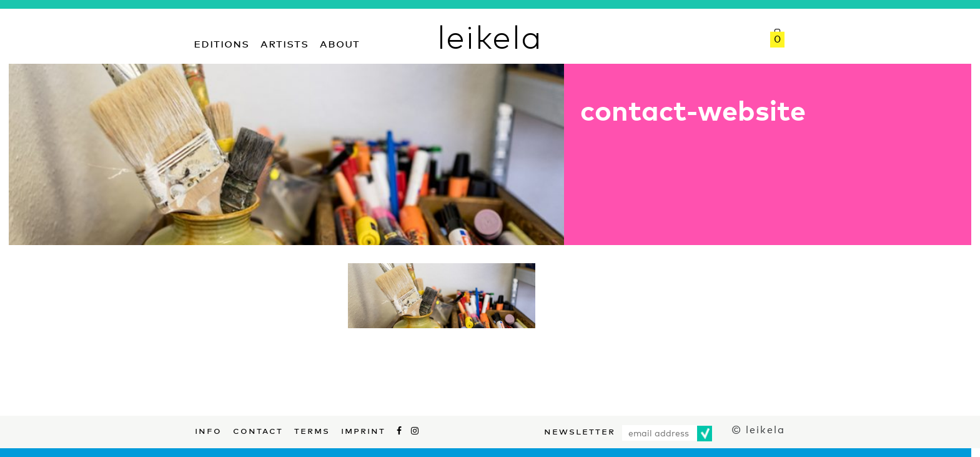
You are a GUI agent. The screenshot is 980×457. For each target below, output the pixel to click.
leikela (490, 36)
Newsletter (580, 430)
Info (208, 429)
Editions (221, 42)
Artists (285, 42)
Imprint (363, 429)
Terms (312, 429)
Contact (258, 429)
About (340, 42)
